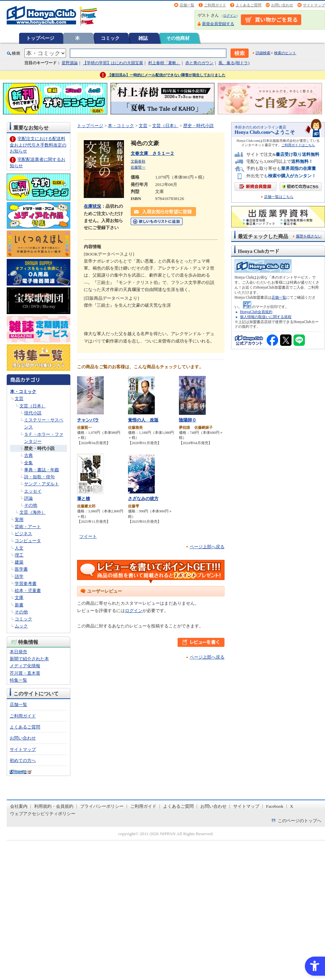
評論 (28, 498)
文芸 (19, 399)
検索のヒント (285, 53)
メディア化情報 (25, 666)
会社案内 (19, 806)
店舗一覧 (187, 5)
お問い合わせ (282, 5)
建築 (19, 562)
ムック (21, 626)
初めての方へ (23, 760)
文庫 (19, 598)
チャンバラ (88, 420)
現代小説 (33, 413)
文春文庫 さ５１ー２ (152, 153)
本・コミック (23, 391)
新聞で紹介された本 (29, 659)
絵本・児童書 (28, 591)
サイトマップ (314, 5)
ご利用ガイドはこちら (298, 145)
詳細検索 (263, 53)
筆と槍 (84, 499)
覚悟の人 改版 (143, 420)
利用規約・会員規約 (54, 806)
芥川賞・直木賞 (25, 673)
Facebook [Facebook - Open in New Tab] (275, 806)
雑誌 (143, 38)
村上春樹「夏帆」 (164, 63)
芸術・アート (28, 527)
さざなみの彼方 (143, 499)
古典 (28, 455)
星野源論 (70, 63)
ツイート (88, 536)
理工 (19, 555)
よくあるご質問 (248, 5)
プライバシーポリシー (102, 806)
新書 (19, 605)
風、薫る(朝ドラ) (234, 63)
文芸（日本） (32, 406)
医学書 (21, 569)
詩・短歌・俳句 (39, 477)
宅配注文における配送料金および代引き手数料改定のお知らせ (38, 145)
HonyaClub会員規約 (256, 312)
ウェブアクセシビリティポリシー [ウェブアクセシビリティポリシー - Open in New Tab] (43, 814)
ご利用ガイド (215, 5)
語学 (19, 576)
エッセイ (33, 491)
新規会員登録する (218, 24)
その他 (31, 505)
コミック (110, 38)
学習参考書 (26, 583)
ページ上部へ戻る (207, 547)
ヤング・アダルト (42, 484)
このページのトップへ (300, 821)
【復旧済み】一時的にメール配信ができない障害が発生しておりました (167, 75)
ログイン (230, 16)
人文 (19, 548)
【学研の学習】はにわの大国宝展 (113, 63)
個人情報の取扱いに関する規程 (266, 317)
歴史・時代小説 (39, 448)
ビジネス (23, 534)
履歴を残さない (309, 236)
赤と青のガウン (199, 63)
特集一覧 (18, 680)
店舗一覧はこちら (279, 197)
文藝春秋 (138, 161)
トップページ (40, 38)
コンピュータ (28, 541)
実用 (19, 520)
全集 (28, 463)
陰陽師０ (188, 420)
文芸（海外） (32, 512)
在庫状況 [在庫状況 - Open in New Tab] (92, 206)
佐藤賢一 (138, 167)
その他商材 (178, 38)
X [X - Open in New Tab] (292, 806)
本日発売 (18, 652)
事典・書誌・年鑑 (42, 470)
